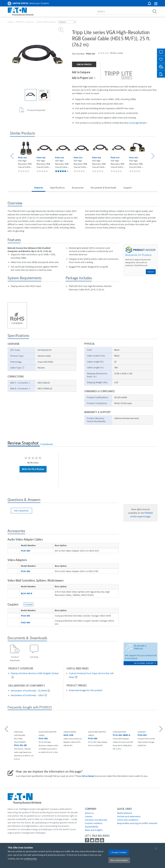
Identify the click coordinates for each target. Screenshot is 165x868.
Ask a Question (21, 511)
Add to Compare (81, 72)
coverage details (138, 123)
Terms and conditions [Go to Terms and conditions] (128, 820)
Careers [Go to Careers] (89, 816)
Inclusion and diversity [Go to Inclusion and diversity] (96, 820)
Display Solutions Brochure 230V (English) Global (35, 673)
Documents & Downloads (103, 188)
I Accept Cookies (119, 852)
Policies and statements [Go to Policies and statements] (129, 816)
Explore (151, 272)
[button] (156, 4)
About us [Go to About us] (89, 813)
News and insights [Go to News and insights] (94, 830)
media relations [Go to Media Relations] (125, 813)
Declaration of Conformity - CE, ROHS (29, 691)
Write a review (117, 53)
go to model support (145, 663)
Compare (29, 604)
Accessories (78, 188)
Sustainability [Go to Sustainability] (92, 827)
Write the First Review (33, 469)
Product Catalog (25, 22)
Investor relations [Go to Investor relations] (94, 823)
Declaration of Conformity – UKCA (27, 695)
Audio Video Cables (46, 22)
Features (39, 188)
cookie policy (30, 859)
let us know (88, 776)
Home (10, 22)
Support (128, 188)
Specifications (57, 188)
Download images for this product (86, 690)
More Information (119, 860)
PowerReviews (48, 444)
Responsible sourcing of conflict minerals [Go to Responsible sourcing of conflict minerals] (137, 823)
